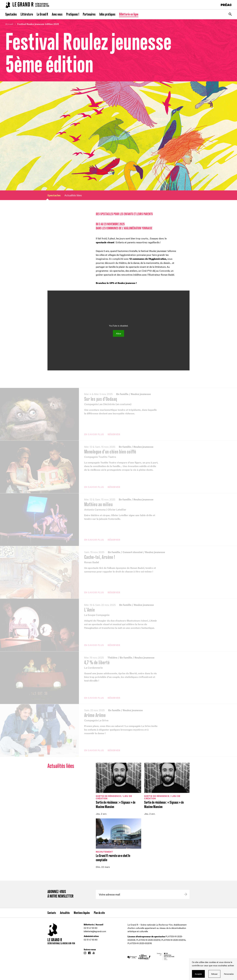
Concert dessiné (133, 552)
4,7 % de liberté (97, 663)
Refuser (214, 974)
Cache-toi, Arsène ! (100, 557)
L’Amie (90, 610)
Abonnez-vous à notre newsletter (60, 894)
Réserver (114, 434)
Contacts (52, 913)
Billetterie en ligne (129, 14)
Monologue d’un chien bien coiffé (110, 452)
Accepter (198, 974)
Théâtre (112, 658)
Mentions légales (82, 913)
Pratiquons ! (73, 14)
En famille (122, 394)
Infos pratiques (107, 14)
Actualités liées (73, 195)
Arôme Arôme (95, 715)
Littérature (27, 14)
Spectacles (11, 14)
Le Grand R (42, 14)
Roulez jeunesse (141, 394)
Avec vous (57, 14)
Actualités (65, 913)
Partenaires (89, 14)
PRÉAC (226, 5)
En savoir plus (94, 434)
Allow (118, 333)
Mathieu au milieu (98, 505)
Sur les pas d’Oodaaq (101, 399)
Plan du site (99, 913)
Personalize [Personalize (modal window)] (229, 974)
